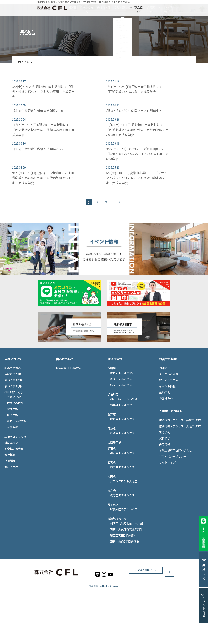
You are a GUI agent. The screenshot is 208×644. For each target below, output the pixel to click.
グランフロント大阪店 (124, 508)
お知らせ (165, 395)
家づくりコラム (169, 407)
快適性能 (13, 442)
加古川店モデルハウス (124, 426)
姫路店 (112, 395)
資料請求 (165, 465)
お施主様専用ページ (172, 598)
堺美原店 (113, 531)
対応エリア (11, 469)
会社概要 (10, 481)
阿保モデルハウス (121, 405)
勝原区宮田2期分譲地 (123, 562)
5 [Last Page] (119, 202)
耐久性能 (13, 436)
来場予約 (165, 459)
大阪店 (112, 503)
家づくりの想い (14, 407)
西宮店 (112, 489)
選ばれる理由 (95, 7)
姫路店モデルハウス (122, 399)
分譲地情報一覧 (117, 545)
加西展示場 (114, 469)
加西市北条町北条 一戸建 (126, 550)
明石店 (112, 475)
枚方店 (112, 517)
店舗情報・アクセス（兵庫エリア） (181, 447)
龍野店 (112, 441)
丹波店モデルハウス (122, 460)
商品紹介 (147, 7)
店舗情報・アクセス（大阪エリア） (181, 453)
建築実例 (168, 7)
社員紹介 (10, 487)
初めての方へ (68, 7)
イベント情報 (192, 7)
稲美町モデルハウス (122, 432)
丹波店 (112, 455)
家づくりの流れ (14, 413)
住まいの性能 (15, 430)
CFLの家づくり (122, 7)
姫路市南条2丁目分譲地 (125, 568)
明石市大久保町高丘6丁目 (126, 556)
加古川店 (113, 421)
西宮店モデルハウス (122, 494)
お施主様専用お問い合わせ (176, 477)
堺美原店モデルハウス (124, 536)
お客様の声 (166, 425)
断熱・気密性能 (17, 448)
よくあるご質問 (169, 401)
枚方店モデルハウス (122, 522)
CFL (98, 613)
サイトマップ (167, 489)
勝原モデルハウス (121, 412)
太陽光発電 (14, 424)
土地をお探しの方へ (17, 463)
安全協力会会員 (14, 475)
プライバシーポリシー (173, 483)
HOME (46, 7)
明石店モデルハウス (122, 480)
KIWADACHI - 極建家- (69, 395)
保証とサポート (14, 493)
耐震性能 (13, 454)
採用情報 (165, 471)
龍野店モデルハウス (122, 446)
